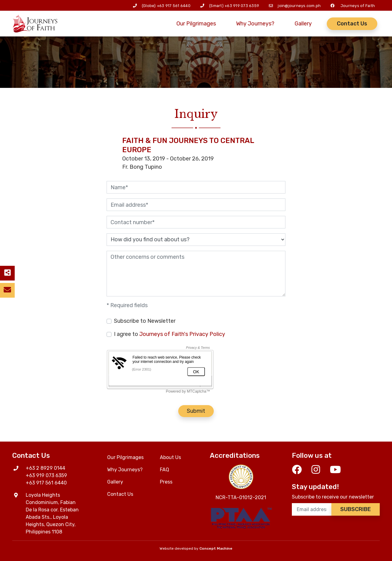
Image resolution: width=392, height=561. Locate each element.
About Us (170, 457)
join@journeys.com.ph (299, 6)
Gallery (303, 24)
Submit (196, 411)
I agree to (170, 334)
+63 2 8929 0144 (45, 468)
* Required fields (127, 305)
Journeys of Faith (358, 6)
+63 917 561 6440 (174, 6)
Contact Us (352, 24)
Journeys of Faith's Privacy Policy (182, 334)
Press (166, 482)
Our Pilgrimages (196, 24)
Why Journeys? (255, 24)
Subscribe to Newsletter (145, 321)
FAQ (164, 470)
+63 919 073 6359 (242, 6)
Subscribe (356, 509)
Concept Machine (216, 548)
